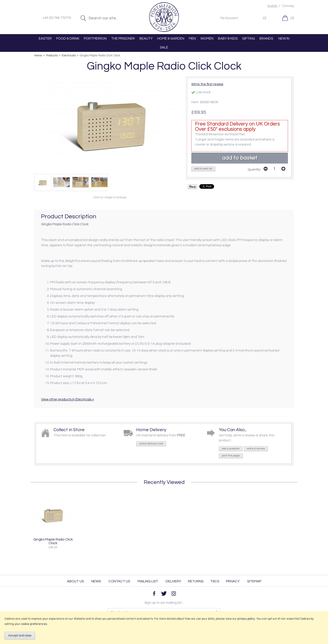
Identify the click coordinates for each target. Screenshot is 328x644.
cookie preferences (34, 624)
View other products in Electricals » (67, 399)
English (273, 6)
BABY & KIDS (228, 39)
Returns (196, 581)
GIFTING (249, 39)
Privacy (233, 581)
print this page (231, 456)
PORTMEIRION (95, 39)
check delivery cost (151, 444)
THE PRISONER (123, 39)
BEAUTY (146, 39)
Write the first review (207, 84)
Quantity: (254, 170)
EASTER (45, 39)
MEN (192, 39)
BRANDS (266, 39)
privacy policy (246, 619)
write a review (256, 449)
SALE (164, 47)
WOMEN (207, 39)
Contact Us (119, 581)
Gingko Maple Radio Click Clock (53, 541)
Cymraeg (288, 6)
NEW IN (284, 39)
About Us (75, 581)
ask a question (231, 449)
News (96, 581)
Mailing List (148, 581)
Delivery (173, 581)
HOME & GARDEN (171, 39)
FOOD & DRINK (68, 39)
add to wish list (203, 169)
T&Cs (215, 581)
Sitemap (254, 581)
